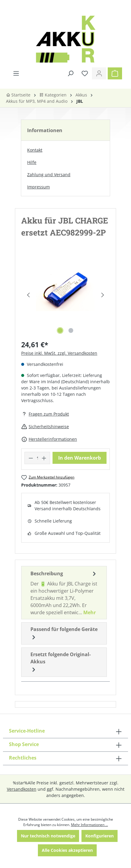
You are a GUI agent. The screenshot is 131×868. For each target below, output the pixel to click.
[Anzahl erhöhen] (44, 458)
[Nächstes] (103, 295)
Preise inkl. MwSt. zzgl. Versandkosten (59, 353)
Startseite (18, 95)
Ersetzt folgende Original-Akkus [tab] (61, 662)
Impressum (38, 187)
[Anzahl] (37, 458)
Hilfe (32, 162)
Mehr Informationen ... (90, 825)
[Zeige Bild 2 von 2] (71, 330)
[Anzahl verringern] (31, 458)
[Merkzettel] (85, 73)
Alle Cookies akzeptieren (67, 850)
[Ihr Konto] (99, 73)
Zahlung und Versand (49, 175)
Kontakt (35, 150)
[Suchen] (70, 73)
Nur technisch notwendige (48, 836)
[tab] (64, 593)
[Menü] (16, 73)
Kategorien (53, 95)
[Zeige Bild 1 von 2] (60, 330)
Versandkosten (22, 789)
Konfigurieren (100, 836)
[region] (65, 295)
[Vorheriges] (28, 295)
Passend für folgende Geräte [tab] (64, 634)
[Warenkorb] (115, 73)
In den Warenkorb (80, 458)
